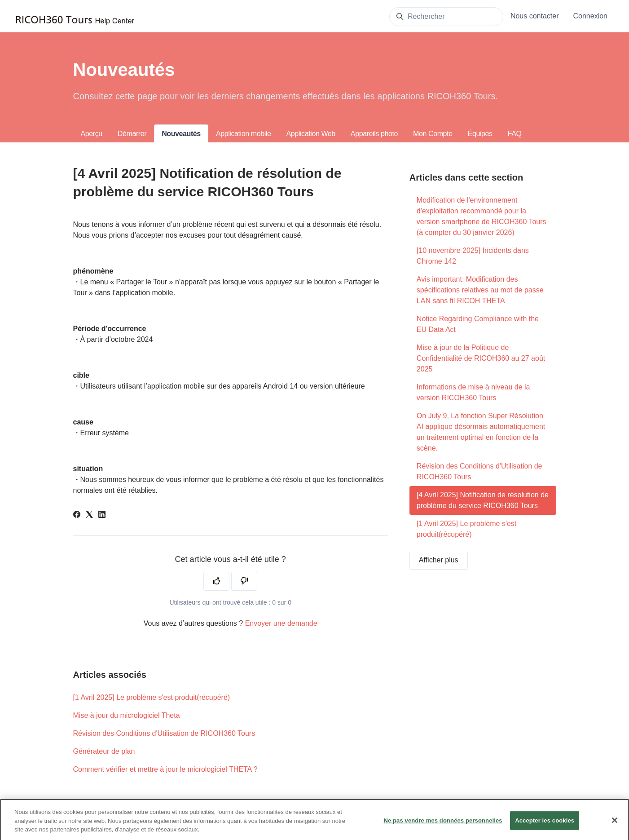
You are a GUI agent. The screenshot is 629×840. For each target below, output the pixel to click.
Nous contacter (535, 16)
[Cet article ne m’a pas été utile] (244, 581)
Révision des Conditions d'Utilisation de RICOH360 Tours (164, 733)
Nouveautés (181, 134)
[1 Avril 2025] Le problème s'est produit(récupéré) (152, 697)
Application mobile (244, 134)
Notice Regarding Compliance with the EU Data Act (478, 324)
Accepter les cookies (545, 826)
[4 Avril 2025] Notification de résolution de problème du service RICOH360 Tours (483, 500)
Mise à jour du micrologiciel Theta (127, 715)
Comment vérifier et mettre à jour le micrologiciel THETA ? (165, 769)
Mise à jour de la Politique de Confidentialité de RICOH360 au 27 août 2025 (481, 358)
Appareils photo (374, 134)
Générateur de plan (104, 751)
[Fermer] (615, 826)
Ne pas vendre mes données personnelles (443, 826)
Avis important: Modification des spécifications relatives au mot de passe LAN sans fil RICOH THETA (480, 290)
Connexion (591, 16)
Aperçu (92, 134)
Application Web (311, 134)
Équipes (480, 134)
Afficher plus (439, 560)
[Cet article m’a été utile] (216, 581)
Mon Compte (433, 134)
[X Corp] (89, 515)
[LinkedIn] (102, 515)
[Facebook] (77, 515)
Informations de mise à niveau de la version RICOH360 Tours (473, 392)
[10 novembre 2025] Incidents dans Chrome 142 (473, 256)
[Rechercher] (446, 17)
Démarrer (132, 134)
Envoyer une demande (281, 623)
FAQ (515, 134)
